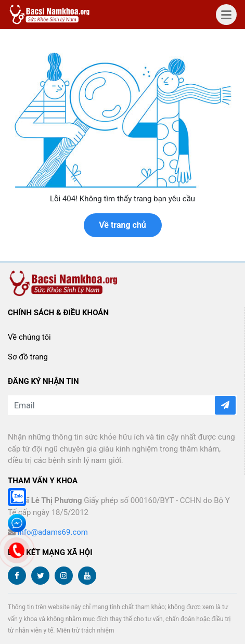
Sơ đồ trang (28, 357)
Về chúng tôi (29, 337)
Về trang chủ (122, 225)
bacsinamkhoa (51, 15)
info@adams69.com (53, 532)
